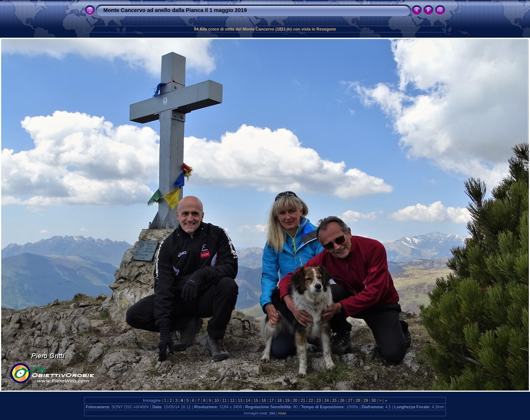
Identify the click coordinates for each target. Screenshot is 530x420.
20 (295, 400)
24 (326, 400)
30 (374, 400)
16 (264, 400)
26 (342, 400)
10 (217, 400)
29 (366, 400)
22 (311, 400)
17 (271, 400)
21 (303, 400)
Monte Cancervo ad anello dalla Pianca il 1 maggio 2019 (175, 10)
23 (319, 400)
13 (240, 400)
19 (287, 400)
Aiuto (282, 413)
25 (334, 400)
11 (224, 400)
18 (279, 400)
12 (232, 400)
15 (256, 400)
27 (350, 400)
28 (358, 400)
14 (248, 400)
